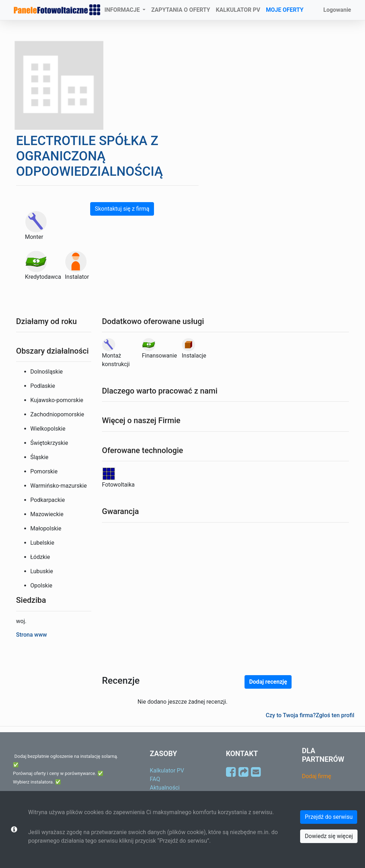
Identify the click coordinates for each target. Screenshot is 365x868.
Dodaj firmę (317, 776)
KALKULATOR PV (238, 10)
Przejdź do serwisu (329, 817)
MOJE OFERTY (285, 10)
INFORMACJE (123, 10)
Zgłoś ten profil (335, 715)
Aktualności (165, 788)
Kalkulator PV (167, 771)
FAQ (155, 779)
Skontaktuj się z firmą (122, 209)
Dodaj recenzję (268, 682)
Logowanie (337, 10)
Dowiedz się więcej (329, 836)
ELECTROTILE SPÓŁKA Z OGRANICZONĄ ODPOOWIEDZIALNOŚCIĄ (89, 156)
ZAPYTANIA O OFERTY (181, 10)
